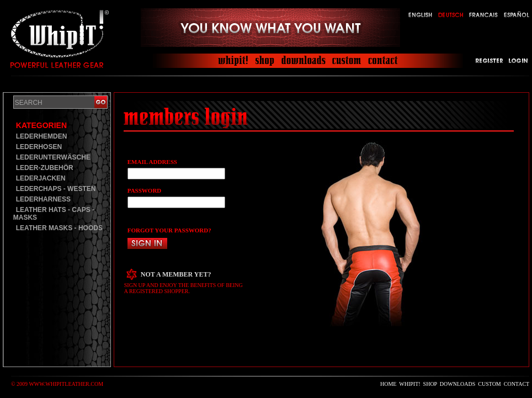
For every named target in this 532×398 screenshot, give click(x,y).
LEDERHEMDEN (42, 136)
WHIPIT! (409, 384)
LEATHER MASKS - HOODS (59, 228)
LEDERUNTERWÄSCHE (53, 157)
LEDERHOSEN (39, 147)
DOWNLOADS (457, 384)
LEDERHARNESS (43, 199)
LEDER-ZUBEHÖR (45, 168)
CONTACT (517, 384)
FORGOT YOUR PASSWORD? (169, 230)
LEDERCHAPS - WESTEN (56, 189)
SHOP (430, 384)
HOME (388, 384)
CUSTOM (490, 384)
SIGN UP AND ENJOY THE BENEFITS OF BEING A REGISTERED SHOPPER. (183, 288)
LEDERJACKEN (41, 178)
